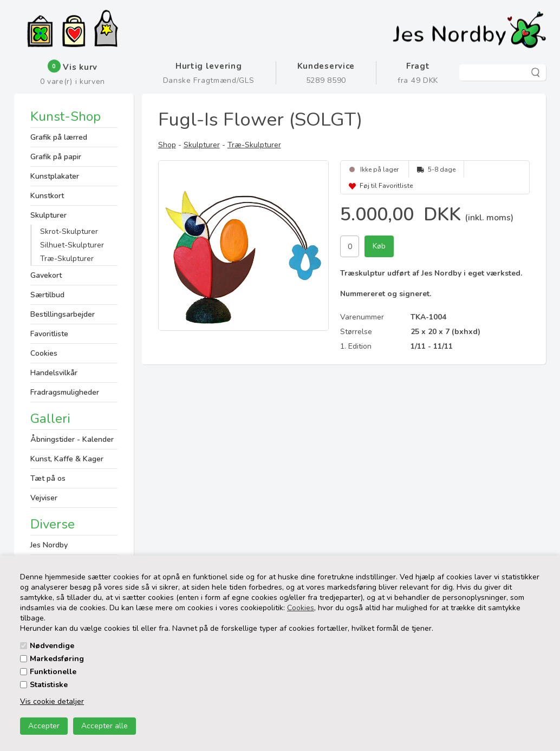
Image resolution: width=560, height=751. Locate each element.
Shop (167, 145)
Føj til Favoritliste (386, 186)
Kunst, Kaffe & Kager (67, 459)
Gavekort (46, 275)
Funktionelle (53, 672)
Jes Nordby (49, 545)
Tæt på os (48, 478)
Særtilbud (47, 295)
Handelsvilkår (54, 373)
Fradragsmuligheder (65, 392)
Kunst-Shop (66, 117)
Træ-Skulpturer (67, 259)
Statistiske (49, 685)
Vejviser (44, 498)
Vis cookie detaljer (52, 701)
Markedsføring (57, 659)
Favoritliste (49, 334)
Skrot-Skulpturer (69, 231)
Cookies (301, 608)
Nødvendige (52, 646)
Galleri (50, 419)
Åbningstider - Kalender (72, 439)
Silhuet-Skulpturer (72, 245)
